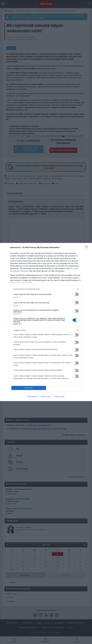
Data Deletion (32, 396)
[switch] (76, 294)
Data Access (46, 396)
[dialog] (46, 322)
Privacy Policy (59, 396)
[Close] (87, 248)
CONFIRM (29, 388)
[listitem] (46, 289)
